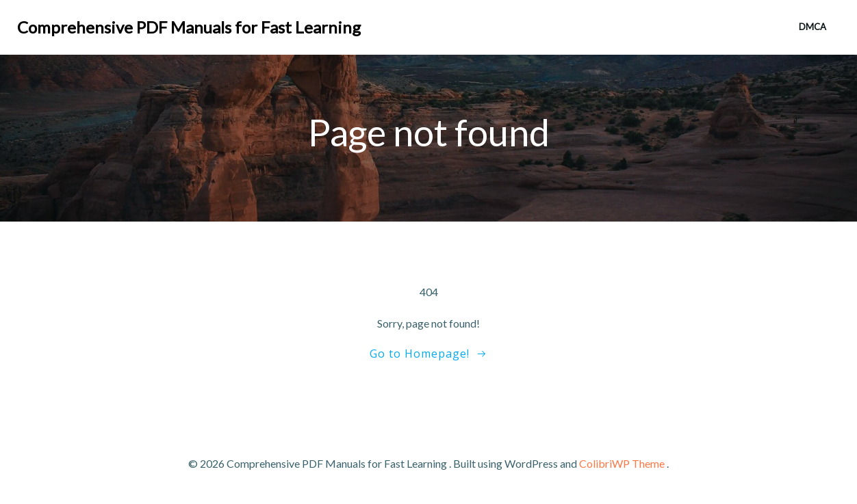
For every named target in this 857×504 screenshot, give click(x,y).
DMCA (813, 27)
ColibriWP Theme (622, 463)
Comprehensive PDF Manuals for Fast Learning (189, 27)
